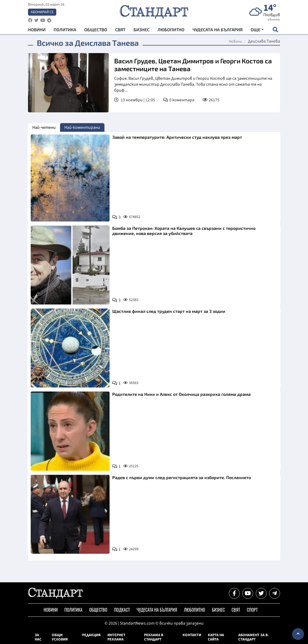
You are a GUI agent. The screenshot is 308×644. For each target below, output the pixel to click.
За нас (38, 637)
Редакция (91, 635)
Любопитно (171, 30)
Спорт (252, 610)
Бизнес (141, 30)
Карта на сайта (216, 637)
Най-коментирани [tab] (82, 127)
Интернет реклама (116, 637)
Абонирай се (42, 12)
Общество (96, 30)
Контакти (192, 635)
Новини (37, 30)
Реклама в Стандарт (154, 637)
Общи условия (60, 637)
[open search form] (275, 30)
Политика (65, 30)
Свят (120, 30)
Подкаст (122, 610)
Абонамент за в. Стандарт (253, 637)
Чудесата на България (218, 30)
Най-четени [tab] (44, 127)
